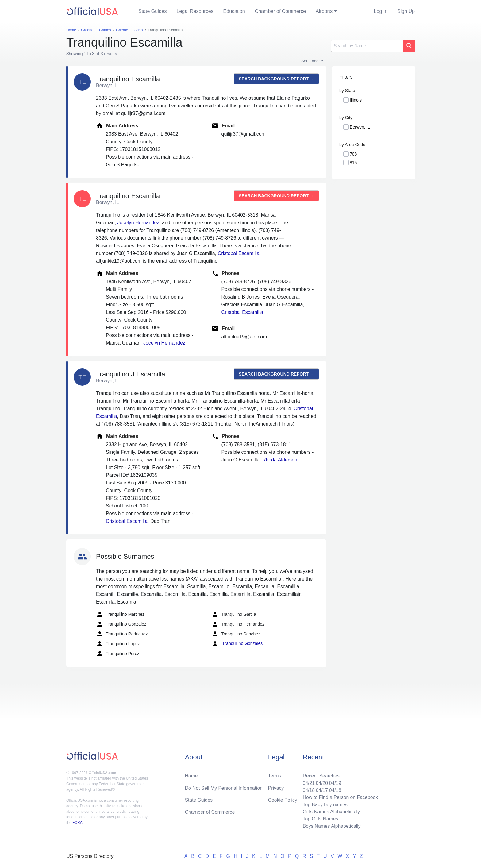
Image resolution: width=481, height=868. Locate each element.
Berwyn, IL (360, 127)
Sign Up (406, 11)
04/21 (307, 782)
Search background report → (276, 79)
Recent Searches (320, 774)
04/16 (334, 789)
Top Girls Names (319, 818)
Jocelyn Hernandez (138, 223)
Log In (381, 11)
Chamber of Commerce (280, 11)
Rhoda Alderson (280, 460)
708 (353, 154)
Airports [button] (324, 11)
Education (234, 11)
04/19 (334, 782)
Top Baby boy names (324, 804)
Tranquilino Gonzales (237, 644)
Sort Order (311, 61)
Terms (275, 774)
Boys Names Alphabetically (331, 826)
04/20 (321, 782)
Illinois (356, 100)
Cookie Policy (283, 799)
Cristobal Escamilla (239, 253)
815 (353, 163)
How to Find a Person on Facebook (339, 796)
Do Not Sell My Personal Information (225, 787)
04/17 (321, 789)
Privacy (276, 787)
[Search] (367, 46)
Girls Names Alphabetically (330, 811)
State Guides (153, 11)
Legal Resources (195, 11)
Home (192, 774)
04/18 (307, 789)
